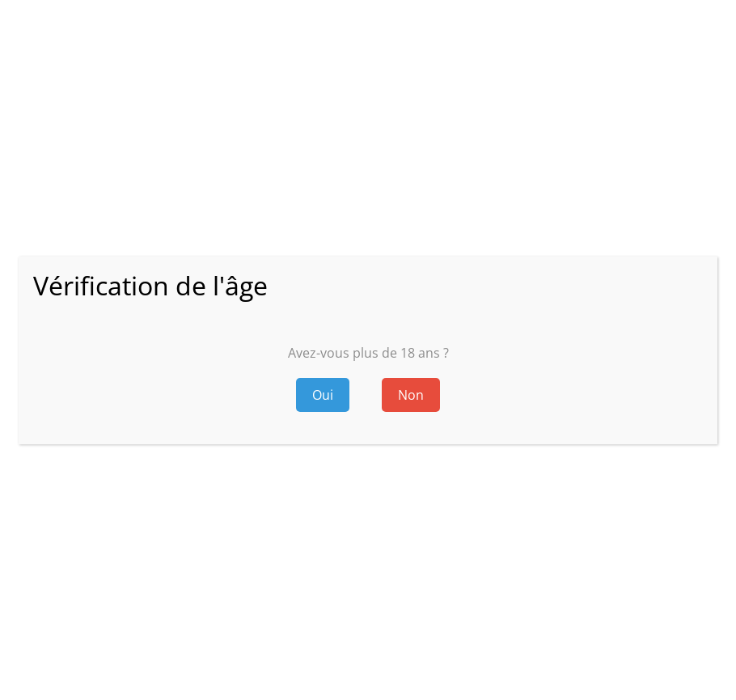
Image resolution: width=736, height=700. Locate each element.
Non (411, 395)
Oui (323, 395)
